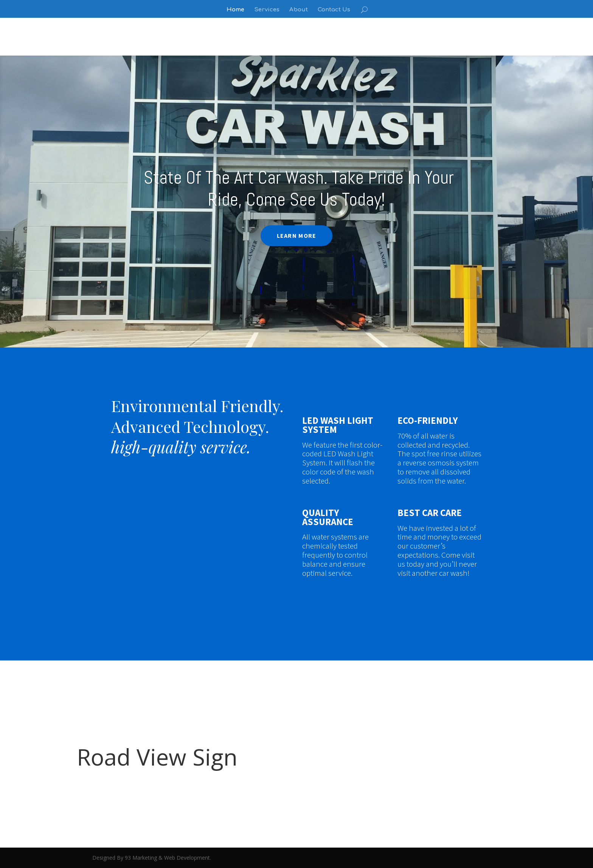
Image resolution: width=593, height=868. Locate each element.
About (299, 10)
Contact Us (334, 10)
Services (267, 10)
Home (235, 10)
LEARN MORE (296, 236)
